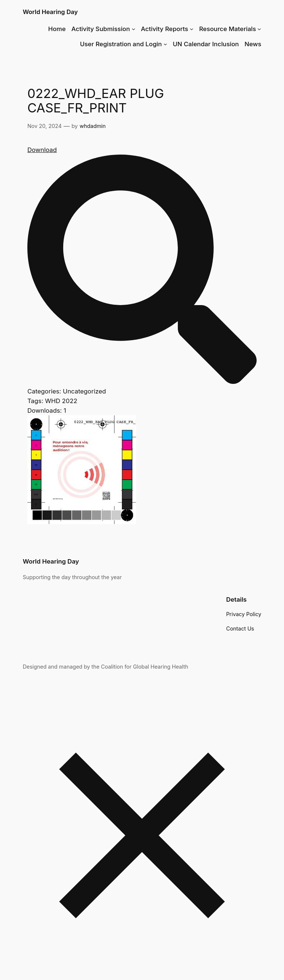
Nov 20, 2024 (45, 126)
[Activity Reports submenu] (192, 29)
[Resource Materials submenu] (259, 29)
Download (42, 150)
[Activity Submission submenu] (133, 29)
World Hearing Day (50, 12)
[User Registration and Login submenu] (165, 44)
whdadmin (93, 126)
